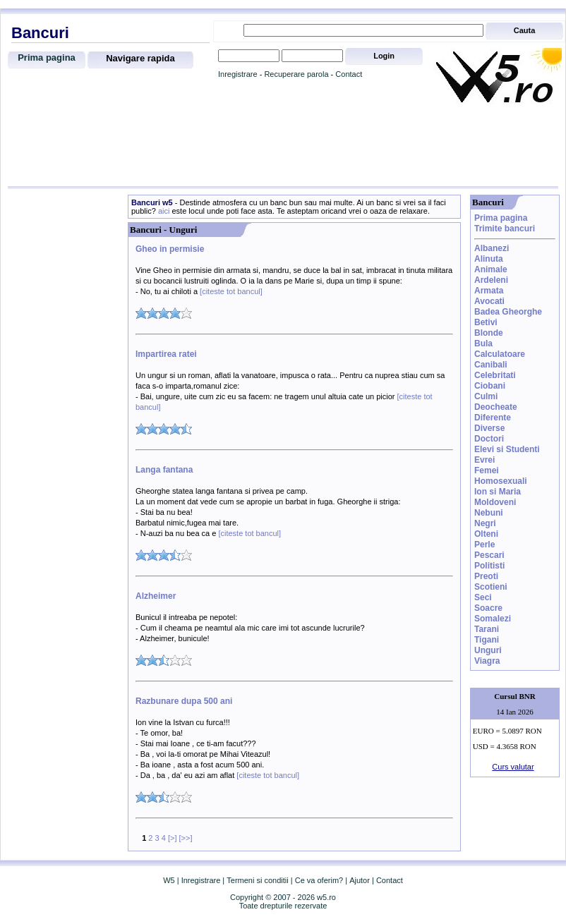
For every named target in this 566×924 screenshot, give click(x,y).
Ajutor (360, 880)
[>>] (186, 838)
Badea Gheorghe (508, 312)
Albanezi (492, 248)
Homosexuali (501, 481)
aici (164, 211)
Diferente (493, 418)
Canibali (491, 365)
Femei (487, 470)
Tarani (487, 629)
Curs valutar (513, 767)
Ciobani (490, 386)
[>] (173, 838)
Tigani (487, 640)
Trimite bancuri (505, 229)
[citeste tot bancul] (230, 291)
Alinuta (489, 259)
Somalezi (493, 619)
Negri (485, 523)
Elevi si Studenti (507, 449)
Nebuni (489, 513)
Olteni (486, 534)
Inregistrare (238, 74)
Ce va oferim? (319, 880)
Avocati (489, 301)
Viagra (487, 661)
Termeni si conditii (257, 880)
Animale (491, 269)
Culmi (486, 396)
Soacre (488, 608)
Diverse (489, 428)
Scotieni (491, 587)
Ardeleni (491, 280)
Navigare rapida (140, 58)
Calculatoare (500, 354)
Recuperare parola (296, 74)
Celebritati (495, 375)
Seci (483, 597)
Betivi (486, 322)
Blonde (489, 333)
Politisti (489, 566)
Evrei (484, 460)
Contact (349, 74)
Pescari (489, 555)
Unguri (488, 650)
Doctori (489, 439)
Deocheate (496, 407)
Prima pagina (47, 57)
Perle (484, 545)
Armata (489, 291)
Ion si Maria (498, 492)
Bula (483, 344)
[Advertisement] (283, 146)
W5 (169, 880)
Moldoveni (495, 502)
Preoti (486, 576)
